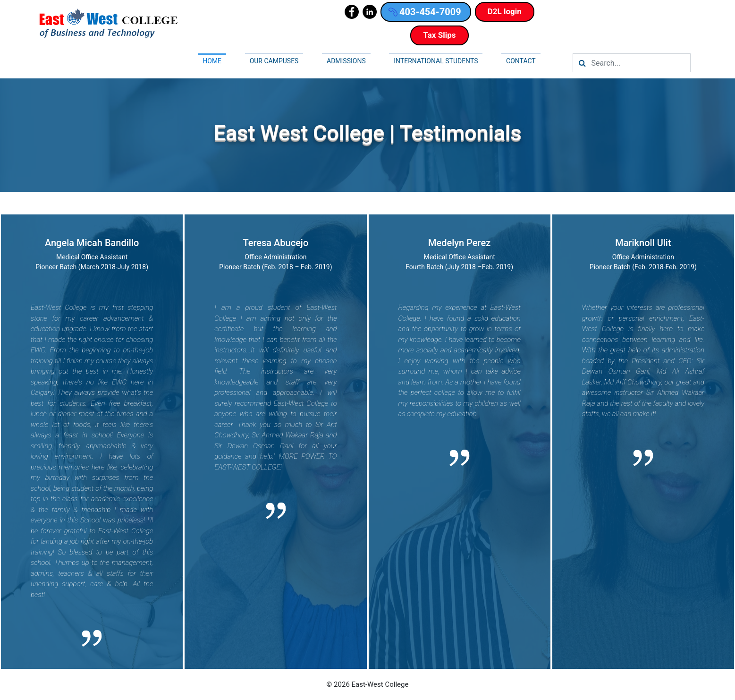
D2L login (505, 11)
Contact (521, 61)
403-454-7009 (425, 12)
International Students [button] (436, 61)
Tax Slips (439, 35)
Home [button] (212, 61)
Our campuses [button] (274, 61)
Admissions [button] (346, 61)
